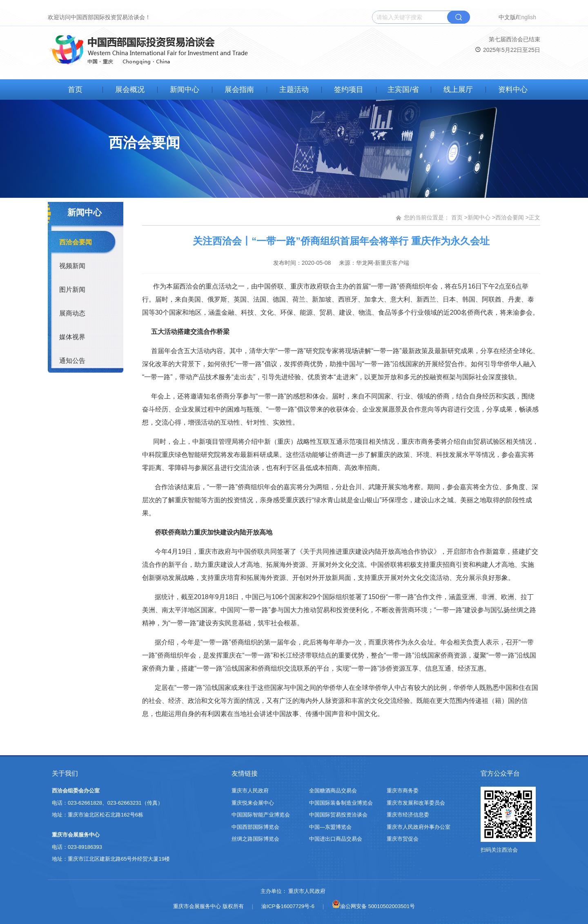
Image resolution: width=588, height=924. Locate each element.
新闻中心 (185, 89)
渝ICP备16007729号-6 (288, 906)
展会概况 (130, 89)
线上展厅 (458, 89)
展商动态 (72, 313)
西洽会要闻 (76, 242)
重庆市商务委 (403, 791)
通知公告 (72, 361)
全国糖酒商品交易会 (333, 791)
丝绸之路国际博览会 (255, 839)
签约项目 (349, 89)
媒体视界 (72, 337)
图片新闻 (72, 290)
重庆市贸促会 (403, 839)
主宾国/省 (403, 89)
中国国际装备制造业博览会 (341, 803)
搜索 (459, 17)
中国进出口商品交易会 (336, 839)
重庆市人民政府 (250, 791)
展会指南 (239, 89)
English (527, 17)
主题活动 (294, 89)
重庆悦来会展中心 (253, 803)
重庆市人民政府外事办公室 (419, 827)
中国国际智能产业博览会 (261, 815)
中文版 (507, 17)
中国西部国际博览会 (255, 827)
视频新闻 (72, 266)
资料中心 (513, 89)
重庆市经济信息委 (408, 815)
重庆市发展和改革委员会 (416, 803)
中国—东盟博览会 (330, 827)
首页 (75, 89)
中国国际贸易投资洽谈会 (338, 815)
